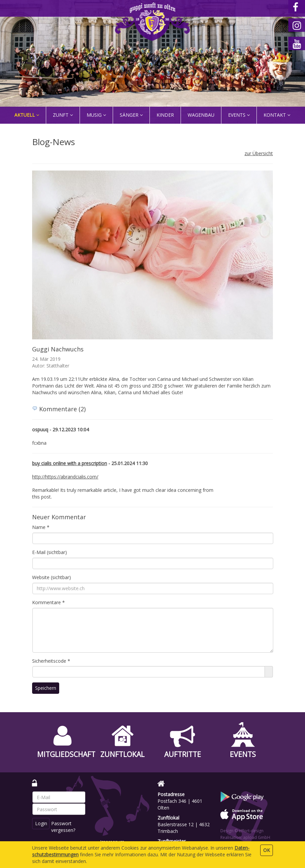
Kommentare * (48, 602)
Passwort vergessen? (64, 827)
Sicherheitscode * (51, 661)
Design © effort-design (242, 831)
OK (267, 850)
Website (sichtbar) (52, 577)
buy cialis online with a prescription (70, 463)
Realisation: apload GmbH (245, 837)
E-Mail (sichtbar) (49, 552)
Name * (41, 527)
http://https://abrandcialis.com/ (65, 477)
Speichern (46, 688)
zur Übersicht (259, 153)
